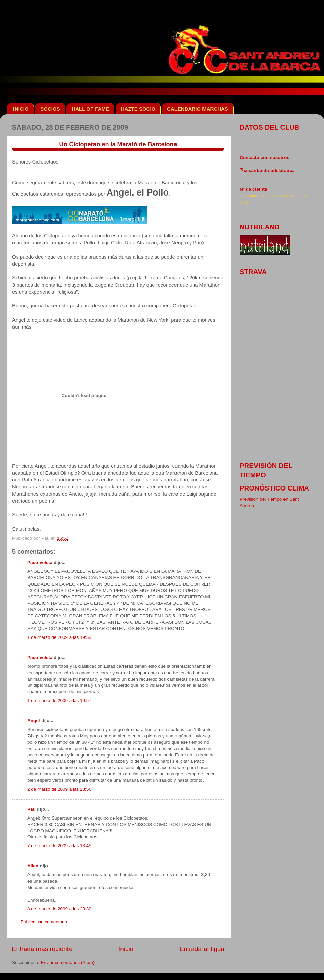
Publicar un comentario (44, 922)
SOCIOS (50, 109)
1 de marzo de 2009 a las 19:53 (59, 637)
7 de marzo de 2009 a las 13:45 (59, 846)
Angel (34, 721)
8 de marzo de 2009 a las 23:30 (59, 909)
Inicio (126, 949)
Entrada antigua (202, 949)
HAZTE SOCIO (138, 109)
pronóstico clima (274, 488)
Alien (33, 866)
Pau (32, 809)
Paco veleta (40, 562)
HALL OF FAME (90, 109)
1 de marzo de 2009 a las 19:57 (59, 700)
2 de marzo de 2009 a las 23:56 (59, 789)
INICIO (21, 109)
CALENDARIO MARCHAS (198, 109)
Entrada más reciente (42, 949)
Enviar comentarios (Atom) (68, 963)
